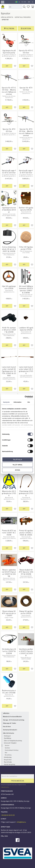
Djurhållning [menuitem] (8, 738)
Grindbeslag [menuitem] (8, 757)
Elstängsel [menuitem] (7, 736)
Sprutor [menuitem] (7, 745)
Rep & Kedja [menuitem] (8, 762)
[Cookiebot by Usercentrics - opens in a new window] (25, 397)
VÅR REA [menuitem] (6, 713)
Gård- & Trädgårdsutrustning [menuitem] (13, 741)
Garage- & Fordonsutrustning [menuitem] (14, 720)
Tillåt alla (17, 459)
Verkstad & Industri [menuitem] (10, 730)
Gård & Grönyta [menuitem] (8, 733)
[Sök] (24, 7)
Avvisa (17, 470)
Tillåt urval (17, 465)
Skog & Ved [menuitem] (8, 760)
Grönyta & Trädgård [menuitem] (10, 743)
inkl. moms (24, 2)
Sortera (27, 29)
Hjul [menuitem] (6, 753)
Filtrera (10, 29)
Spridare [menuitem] (7, 748)
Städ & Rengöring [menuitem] (9, 764)
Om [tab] (29, 402)
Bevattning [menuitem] (8, 755)
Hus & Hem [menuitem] (7, 727)
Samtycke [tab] (6, 402)
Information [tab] (18, 402)
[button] (3, 2)
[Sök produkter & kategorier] (15, 7)
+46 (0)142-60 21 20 (8, 815)
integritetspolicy (5, 787)
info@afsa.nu (21, 822)
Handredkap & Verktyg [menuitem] (12, 750)
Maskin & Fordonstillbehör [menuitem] (12, 717)
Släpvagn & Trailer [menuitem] (10, 723)
